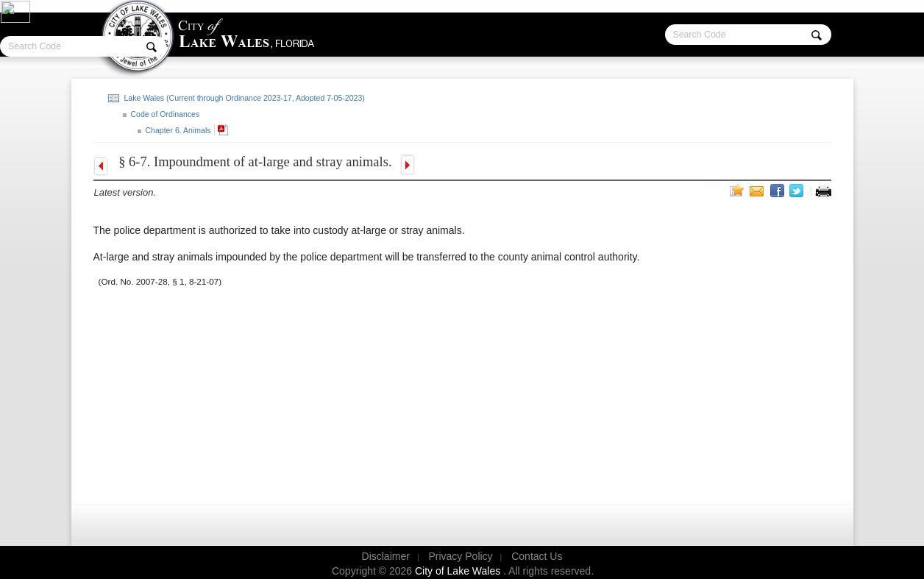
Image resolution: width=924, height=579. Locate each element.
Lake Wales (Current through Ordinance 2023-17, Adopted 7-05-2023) (244, 98)
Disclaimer (386, 556)
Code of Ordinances (164, 114)
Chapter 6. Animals (177, 130)
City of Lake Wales (459, 571)
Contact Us (537, 556)
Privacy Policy (460, 556)
